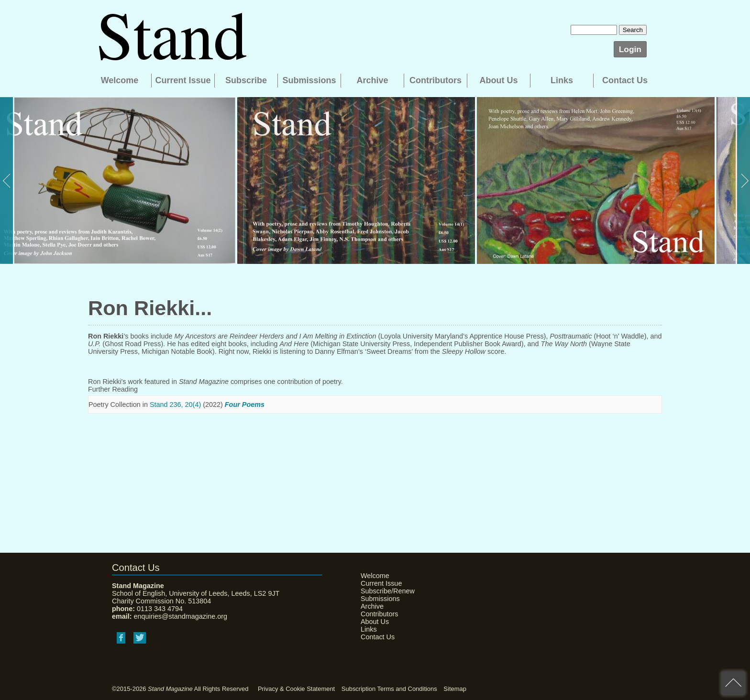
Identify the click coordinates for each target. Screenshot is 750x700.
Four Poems (245, 405)
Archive (372, 80)
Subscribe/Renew (385, 591)
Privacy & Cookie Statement (296, 689)
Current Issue (183, 80)
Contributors (436, 80)
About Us (499, 80)
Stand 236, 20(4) (175, 405)
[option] (118, 180)
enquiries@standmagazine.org (181, 616)
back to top (733, 683)
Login (630, 49)
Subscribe (246, 80)
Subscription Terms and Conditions (389, 689)
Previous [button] (7, 180)
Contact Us (625, 80)
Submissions (309, 80)
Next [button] (743, 180)
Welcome (120, 80)
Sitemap (455, 689)
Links (562, 80)
